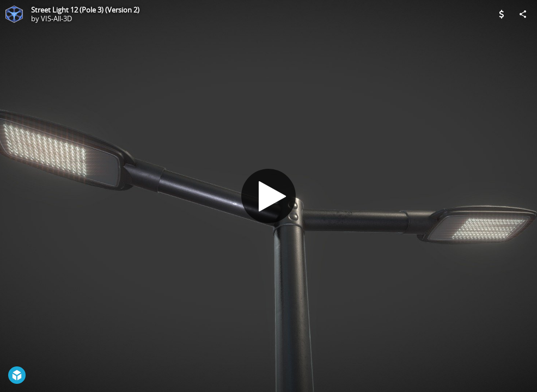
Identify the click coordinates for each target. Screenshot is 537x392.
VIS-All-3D (56, 19)
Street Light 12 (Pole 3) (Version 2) (85, 10)
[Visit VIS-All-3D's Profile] (14, 14)
